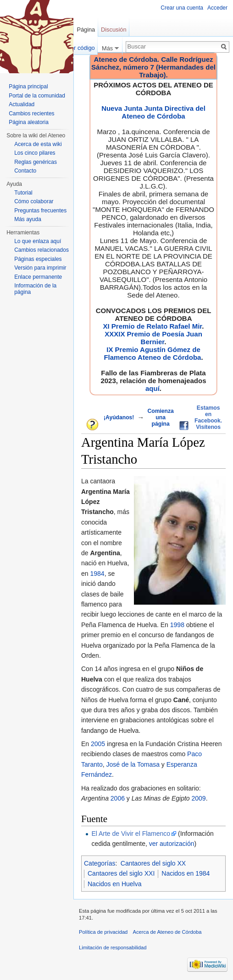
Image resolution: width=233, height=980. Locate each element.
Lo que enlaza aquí (38, 241)
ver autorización (172, 844)
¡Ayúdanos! (119, 417)
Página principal (28, 87)
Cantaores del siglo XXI (121, 873)
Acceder (217, 8)
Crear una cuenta (182, 8)
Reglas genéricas (36, 162)
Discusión (114, 30)
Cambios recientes (31, 114)
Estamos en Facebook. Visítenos (208, 417)
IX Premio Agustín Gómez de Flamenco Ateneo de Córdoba (152, 353)
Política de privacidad (103, 932)
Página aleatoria (29, 122)
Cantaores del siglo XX (153, 863)
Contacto (25, 171)
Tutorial (23, 193)
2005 (98, 744)
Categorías (100, 863)
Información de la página (35, 289)
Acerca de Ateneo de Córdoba (167, 932)
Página (86, 30)
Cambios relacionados (42, 250)
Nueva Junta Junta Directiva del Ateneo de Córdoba (153, 112)
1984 (97, 574)
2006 (118, 798)
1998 (177, 625)
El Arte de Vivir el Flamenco (131, 834)
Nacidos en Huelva (115, 884)
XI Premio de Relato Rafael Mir (152, 326)
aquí (153, 388)
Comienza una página (160, 417)
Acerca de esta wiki (38, 144)
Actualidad (22, 104)
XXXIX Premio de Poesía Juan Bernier (153, 338)
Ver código (81, 48)
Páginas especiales (38, 259)
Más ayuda (28, 219)
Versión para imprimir (40, 268)
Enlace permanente (38, 277)
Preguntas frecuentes (40, 211)
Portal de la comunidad (37, 96)
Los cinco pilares (35, 153)
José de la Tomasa (133, 764)
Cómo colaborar (34, 201)
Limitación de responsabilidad (113, 948)
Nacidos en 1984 (186, 873)
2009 (199, 798)
